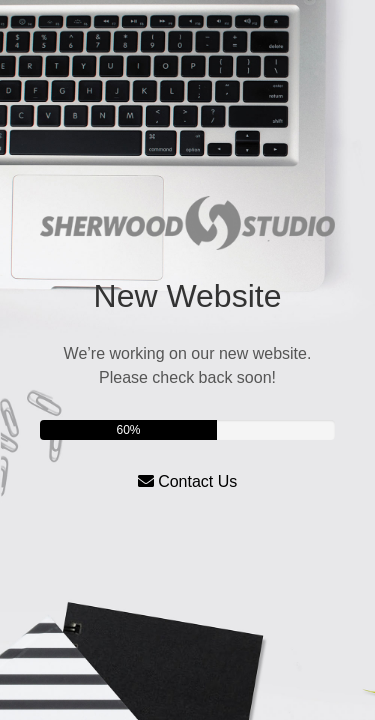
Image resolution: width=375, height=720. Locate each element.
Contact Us (188, 481)
